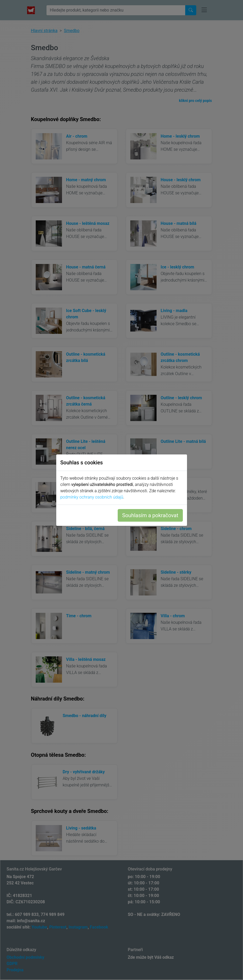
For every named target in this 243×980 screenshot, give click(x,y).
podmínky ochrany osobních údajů (92, 497)
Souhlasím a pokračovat (150, 515)
